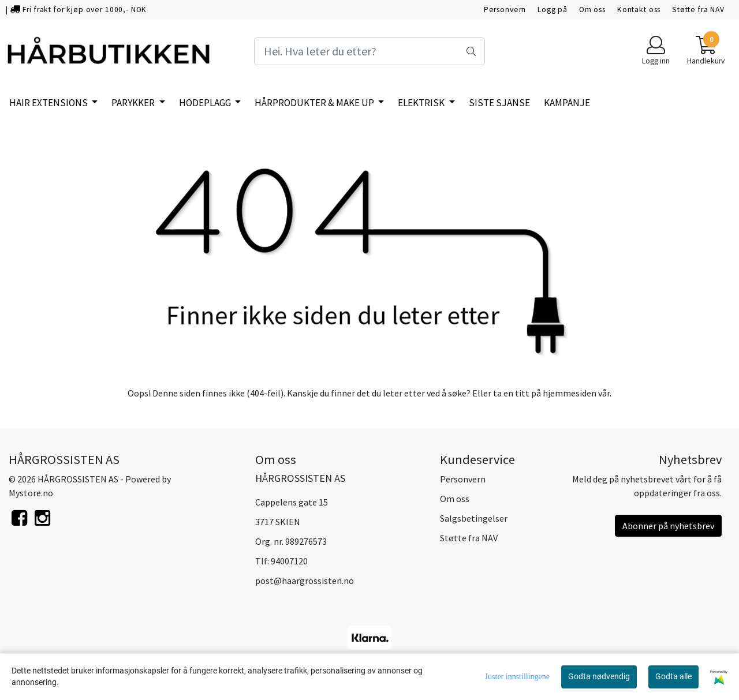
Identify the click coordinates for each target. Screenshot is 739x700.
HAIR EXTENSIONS (49, 103)
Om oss (592, 10)
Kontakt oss (639, 10)
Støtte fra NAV (698, 10)
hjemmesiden (570, 393)
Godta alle (673, 676)
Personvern (505, 10)
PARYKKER (134, 103)
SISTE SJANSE (499, 103)
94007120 (289, 561)
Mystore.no (31, 493)
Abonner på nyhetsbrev (668, 526)
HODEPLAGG (206, 103)
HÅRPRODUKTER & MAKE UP (315, 103)
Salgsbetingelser (474, 518)
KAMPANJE (567, 103)
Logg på (553, 10)
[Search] (369, 51)
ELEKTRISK (422, 103)
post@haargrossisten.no (305, 581)
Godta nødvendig (599, 676)
